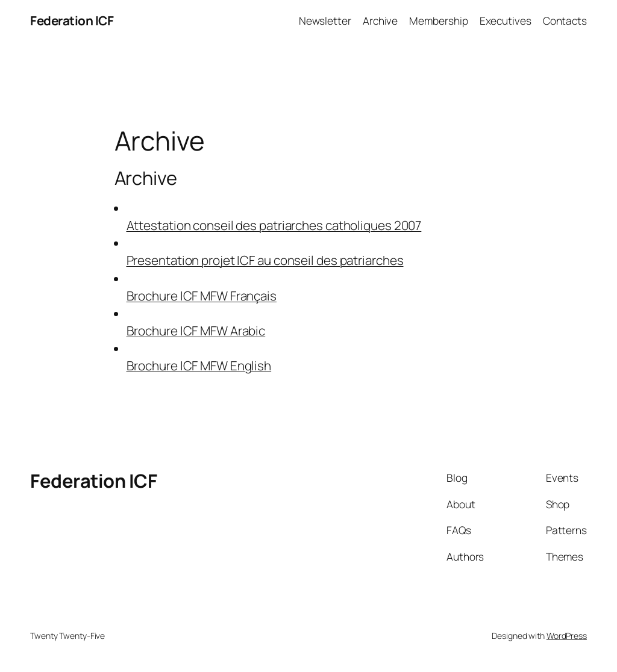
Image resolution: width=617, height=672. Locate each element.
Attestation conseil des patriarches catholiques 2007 (274, 225)
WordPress (567, 636)
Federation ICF (72, 20)
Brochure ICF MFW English (199, 366)
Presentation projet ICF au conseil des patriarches (265, 260)
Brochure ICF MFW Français (202, 296)
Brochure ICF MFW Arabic (196, 331)
